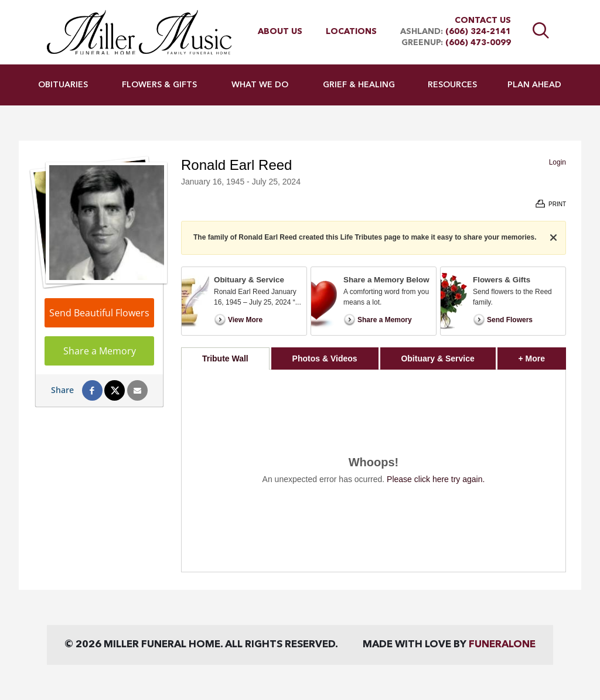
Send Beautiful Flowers (99, 313)
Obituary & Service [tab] (437, 358)
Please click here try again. (436, 479)
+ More (542, 355)
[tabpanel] (374, 471)
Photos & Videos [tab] (325, 358)
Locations (351, 32)
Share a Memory (100, 351)
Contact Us (483, 21)
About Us (280, 32)
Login (558, 162)
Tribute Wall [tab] (225, 358)
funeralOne (502, 645)
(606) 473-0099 (478, 43)
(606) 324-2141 (478, 32)
